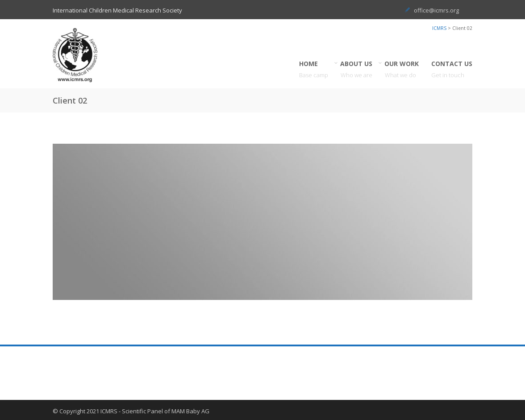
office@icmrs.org (436, 10)
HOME (314, 69)
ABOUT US (356, 69)
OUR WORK (402, 69)
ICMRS (439, 28)
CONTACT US (452, 69)
